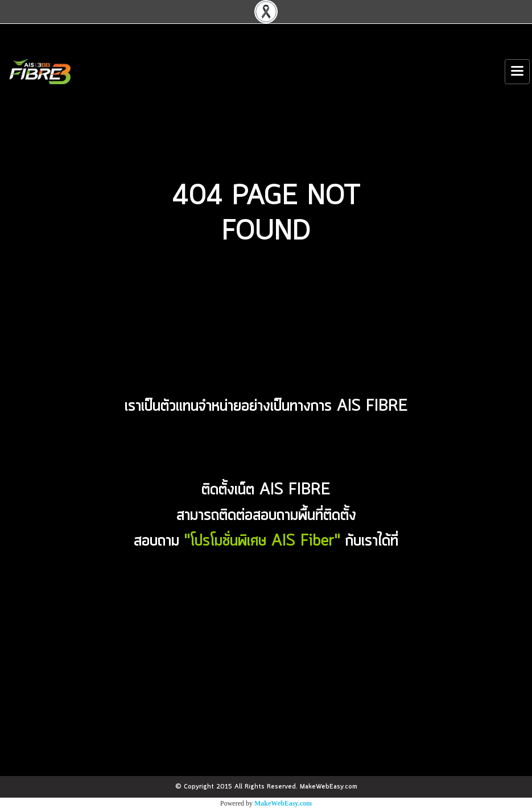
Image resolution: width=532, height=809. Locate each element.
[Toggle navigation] (517, 72)
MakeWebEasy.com (283, 803)
